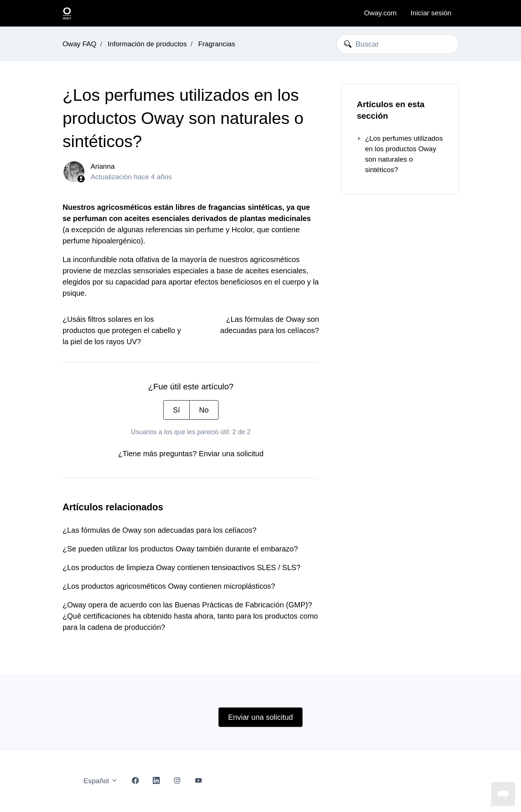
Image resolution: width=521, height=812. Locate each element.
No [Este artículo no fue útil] (204, 410)
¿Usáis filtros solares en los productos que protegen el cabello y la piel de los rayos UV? (122, 330)
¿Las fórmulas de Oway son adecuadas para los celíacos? (160, 530)
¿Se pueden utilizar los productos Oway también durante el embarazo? (180, 549)
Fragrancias (217, 44)
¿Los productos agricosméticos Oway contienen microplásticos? (169, 586)
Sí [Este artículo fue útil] (176, 410)
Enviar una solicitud (231, 454)
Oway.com (380, 13)
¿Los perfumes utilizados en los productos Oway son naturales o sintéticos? (400, 154)
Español (101, 781)
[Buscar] (398, 44)
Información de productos (148, 44)
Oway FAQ (80, 44)
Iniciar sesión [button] (431, 13)
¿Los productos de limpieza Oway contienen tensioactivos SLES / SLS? (182, 567)
